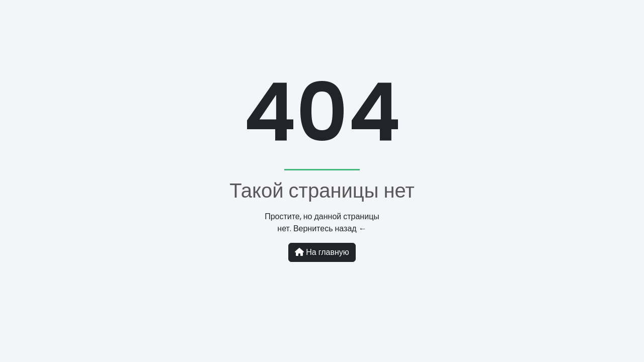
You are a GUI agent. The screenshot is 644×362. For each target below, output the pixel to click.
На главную (322, 252)
